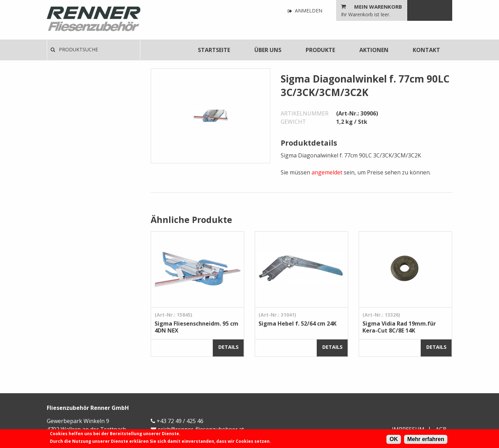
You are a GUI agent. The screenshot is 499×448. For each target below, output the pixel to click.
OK (394, 439)
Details (229, 347)
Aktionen (374, 50)
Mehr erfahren (426, 439)
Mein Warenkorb (378, 7)
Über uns (268, 50)
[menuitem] (214, 50)
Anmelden (305, 11)
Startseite (214, 50)
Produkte (320, 50)
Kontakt (426, 50)
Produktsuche (74, 49)
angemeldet (327, 172)
